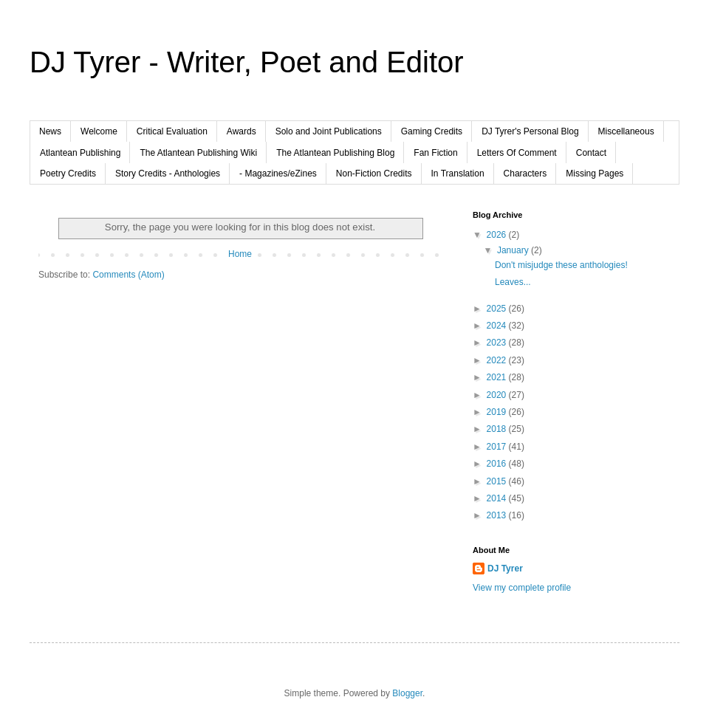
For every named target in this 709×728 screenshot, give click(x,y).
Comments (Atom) (128, 275)
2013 (498, 515)
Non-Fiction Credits (374, 174)
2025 (498, 309)
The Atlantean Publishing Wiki (198, 153)
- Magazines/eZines (278, 174)
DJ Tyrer (505, 569)
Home (240, 254)
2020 (498, 395)
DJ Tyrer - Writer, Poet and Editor (247, 62)
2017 (498, 447)
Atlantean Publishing (80, 153)
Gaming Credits (432, 131)
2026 (498, 235)
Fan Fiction (435, 153)
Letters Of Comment (517, 153)
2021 (498, 377)
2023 (498, 343)
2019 (498, 412)
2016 (498, 464)
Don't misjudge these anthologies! (561, 265)
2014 (498, 498)
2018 (498, 429)
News (50, 131)
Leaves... (513, 282)
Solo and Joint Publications (329, 131)
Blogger (407, 693)
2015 (498, 481)
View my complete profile (522, 588)
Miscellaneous (626, 131)
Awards (242, 131)
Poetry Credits (68, 174)
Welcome (99, 131)
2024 (498, 326)
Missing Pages (595, 174)
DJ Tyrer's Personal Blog (530, 131)
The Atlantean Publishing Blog (335, 153)
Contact (591, 153)
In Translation (458, 174)
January (514, 250)
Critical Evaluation (172, 131)
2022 (498, 360)
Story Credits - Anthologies (168, 174)
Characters (525, 174)
